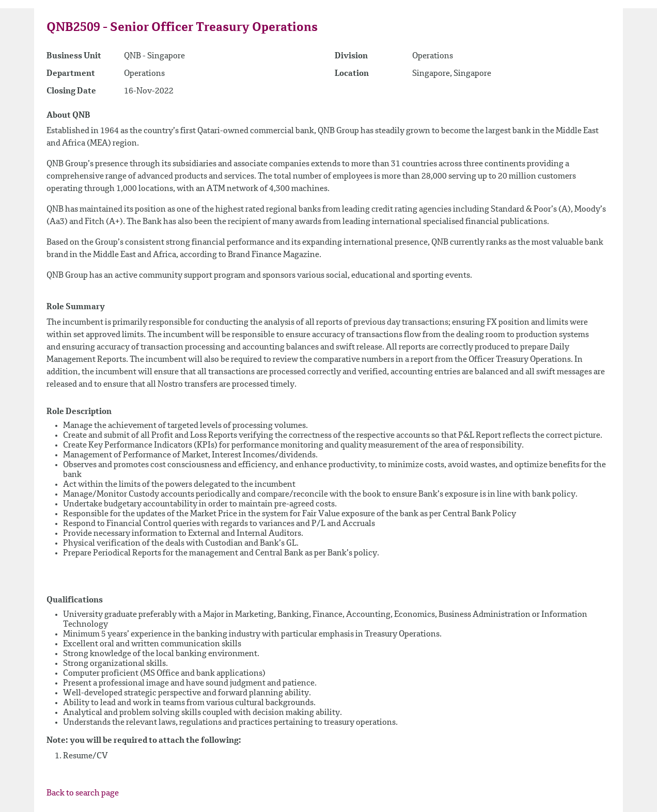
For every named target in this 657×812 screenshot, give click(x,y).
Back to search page (83, 793)
